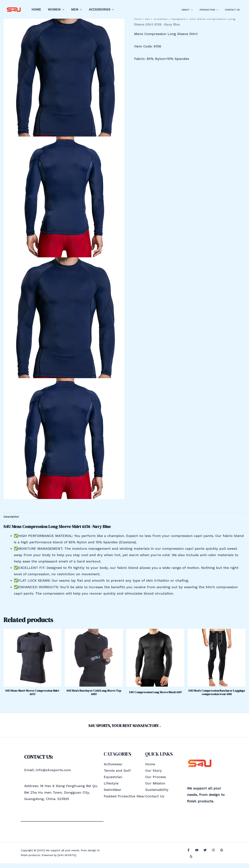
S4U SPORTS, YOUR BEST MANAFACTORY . (125, 730)
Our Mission (155, 788)
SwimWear (113, 794)
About (193, 10)
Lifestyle (111, 788)
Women (55, 9)
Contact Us (234, 10)
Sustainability (157, 794)
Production (212, 10)
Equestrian (113, 782)
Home (36, 9)
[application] (61, 9)
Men (75, 9)
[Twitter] (203, 858)
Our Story (154, 775)
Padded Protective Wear (124, 801)
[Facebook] (188, 858)
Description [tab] (13, 518)
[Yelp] (226, 858)
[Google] (218, 858)
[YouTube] (196, 858)
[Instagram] (211, 858)
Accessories (99, 9)
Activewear (113, 769)
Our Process (156, 782)
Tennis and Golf (117, 775)
